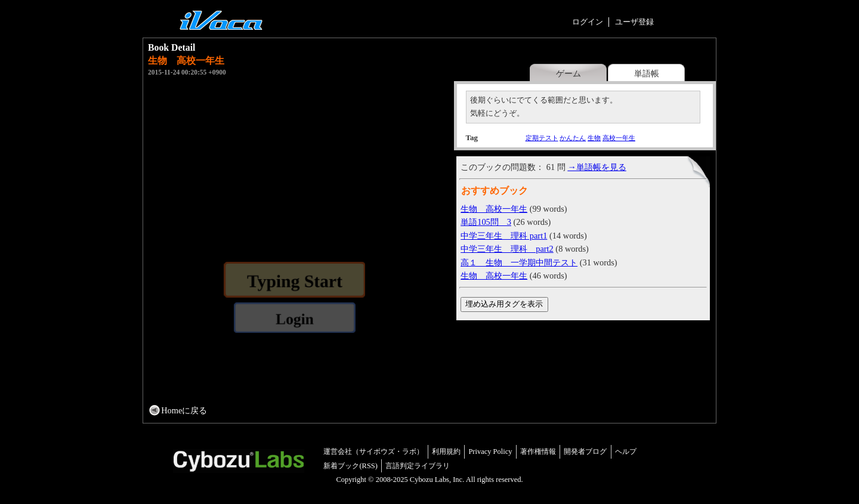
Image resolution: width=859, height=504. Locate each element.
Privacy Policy (490, 452)
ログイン (588, 22)
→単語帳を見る (597, 167)
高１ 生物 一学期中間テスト (519, 262)
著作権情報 (538, 452)
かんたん (573, 138)
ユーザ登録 (634, 22)
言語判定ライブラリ (418, 466)
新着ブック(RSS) (350, 466)
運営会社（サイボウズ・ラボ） (373, 452)
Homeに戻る (184, 410)
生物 (594, 138)
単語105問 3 (486, 222)
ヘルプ (626, 452)
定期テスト (542, 138)
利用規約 (446, 452)
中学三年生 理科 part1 (504, 236)
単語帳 (647, 73)
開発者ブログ (585, 452)
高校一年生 (619, 138)
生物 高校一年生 (494, 209)
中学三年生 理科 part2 (507, 249)
